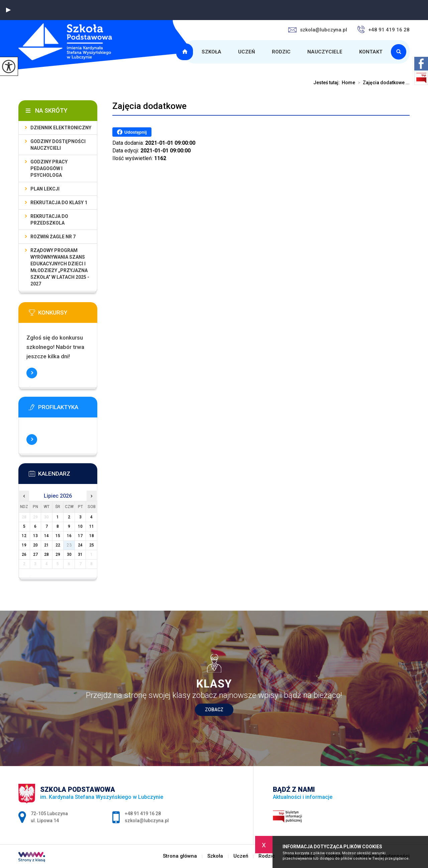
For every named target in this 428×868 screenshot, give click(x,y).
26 (24, 554)
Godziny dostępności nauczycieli (58, 145)
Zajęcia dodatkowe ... (382, 83)
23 (69, 545)
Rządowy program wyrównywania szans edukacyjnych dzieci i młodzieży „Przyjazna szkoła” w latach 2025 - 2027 (60, 267)
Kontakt (371, 52)
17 (80, 536)
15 (58, 536)
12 (24, 536)
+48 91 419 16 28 (383, 29)
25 (92, 545)
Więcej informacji (32, 373)
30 (69, 554)
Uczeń (247, 52)
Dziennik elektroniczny (61, 128)
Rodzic (281, 52)
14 (46, 536)
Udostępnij (132, 132)
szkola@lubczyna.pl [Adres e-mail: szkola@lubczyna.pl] (147, 821)
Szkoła (211, 52)
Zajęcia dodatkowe (149, 106)
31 (80, 554)
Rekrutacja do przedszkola (49, 220)
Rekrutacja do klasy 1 (59, 203)
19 (24, 545)
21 (46, 545)
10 (80, 526)
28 (46, 554)
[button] (8, 10)
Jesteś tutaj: (328, 83)
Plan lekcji (45, 189)
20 (35, 545)
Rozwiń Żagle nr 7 (53, 237)
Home (348, 83)
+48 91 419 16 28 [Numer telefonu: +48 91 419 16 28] (143, 814)
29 (58, 554)
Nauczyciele (325, 52)
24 (80, 545)
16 (69, 536)
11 (92, 526)
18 (92, 536)
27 (35, 554)
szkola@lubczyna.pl (318, 30)
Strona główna (186, 52)
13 (35, 536)
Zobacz (214, 710)
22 (58, 545)
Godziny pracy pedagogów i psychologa (49, 168)
